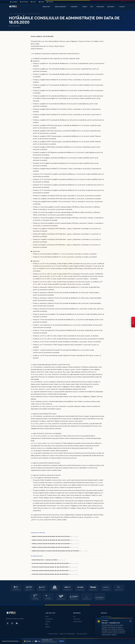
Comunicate (100, 7)
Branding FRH (49, 619)
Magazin (50, 2)
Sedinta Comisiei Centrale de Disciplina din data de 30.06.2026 (51, 540)
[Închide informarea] (130, 621)
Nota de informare (82, 634)
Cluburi (85, 7)
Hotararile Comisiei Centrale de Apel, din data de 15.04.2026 (50, 567)
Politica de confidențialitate (67, 634)
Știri (92, 7)
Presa (47, 617)
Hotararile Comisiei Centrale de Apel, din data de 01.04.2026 (50, 571)
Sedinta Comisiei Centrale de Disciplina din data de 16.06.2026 (51, 547)
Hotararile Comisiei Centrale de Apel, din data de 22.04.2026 (50, 563)
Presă (41, 2)
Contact (122, 7)
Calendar (14, 2)
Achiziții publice (78, 622)
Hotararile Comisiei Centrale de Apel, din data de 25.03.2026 (50, 574)
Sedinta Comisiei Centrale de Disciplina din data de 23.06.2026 (51, 544)
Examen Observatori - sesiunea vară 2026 (44, 560)
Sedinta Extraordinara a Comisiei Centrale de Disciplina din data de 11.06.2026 (55, 551)
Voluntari (24, 2)
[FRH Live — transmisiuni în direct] (133, 322)
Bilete (33, 2)
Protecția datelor (53, 634)
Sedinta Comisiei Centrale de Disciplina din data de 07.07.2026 (51, 536)
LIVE (123, 2)
